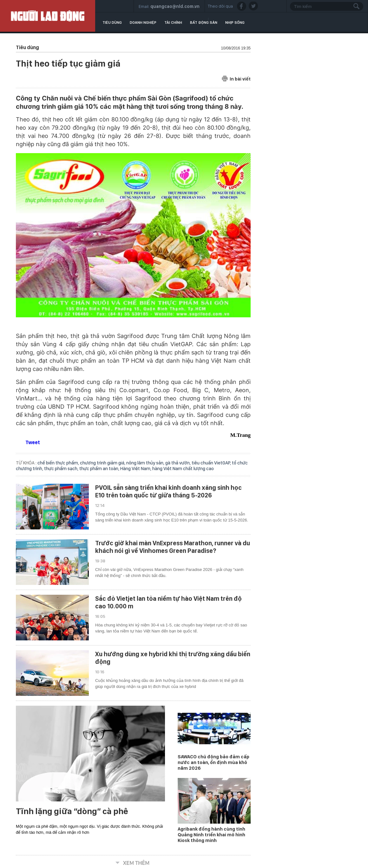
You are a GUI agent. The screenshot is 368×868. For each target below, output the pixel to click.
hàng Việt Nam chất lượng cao (183, 469)
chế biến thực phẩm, (59, 463)
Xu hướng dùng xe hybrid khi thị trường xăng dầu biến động (173, 658)
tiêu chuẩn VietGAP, (212, 463)
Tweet (33, 442)
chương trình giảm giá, (103, 463)
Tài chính (173, 23)
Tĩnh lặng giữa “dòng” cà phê (72, 811)
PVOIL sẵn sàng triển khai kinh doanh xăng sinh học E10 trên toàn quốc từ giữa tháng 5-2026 (168, 491)
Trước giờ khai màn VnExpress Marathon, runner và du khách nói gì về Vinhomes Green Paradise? (173, 547)
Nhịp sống (235, 23)
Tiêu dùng (112, 23)
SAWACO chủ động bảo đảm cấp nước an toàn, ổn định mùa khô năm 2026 (214, 762)
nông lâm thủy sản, (146, 463)
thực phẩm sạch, (62, 469)
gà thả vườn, (178, 463)
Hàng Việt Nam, (136, 469)
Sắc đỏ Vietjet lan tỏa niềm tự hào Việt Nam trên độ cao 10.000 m (168, 602)
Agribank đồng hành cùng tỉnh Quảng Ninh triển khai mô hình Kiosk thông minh (211, 835)
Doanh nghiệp (143, 23)
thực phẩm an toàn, (100, 469)
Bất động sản (204, 23)
